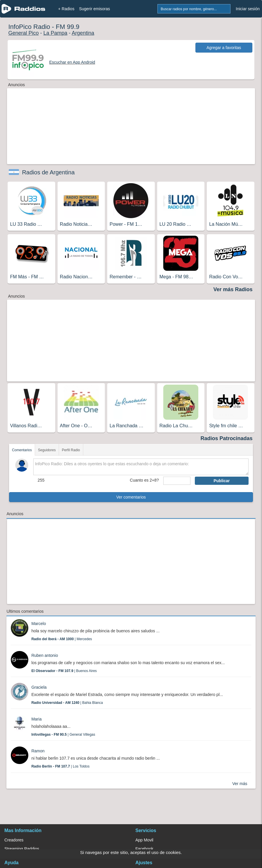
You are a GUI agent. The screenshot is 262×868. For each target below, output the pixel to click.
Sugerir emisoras (95, 9)
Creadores (14, 840)
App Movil (144, 840)
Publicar (222, 481)
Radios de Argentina (48, 172)
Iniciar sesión (248, 9)
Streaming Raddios (22, 849)
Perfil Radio (71, 450)
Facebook (144, 849)
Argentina (83, 33)
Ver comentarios (131, 497)
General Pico (23, 33)
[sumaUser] (177, 481)
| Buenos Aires (64, 671)
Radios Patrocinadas (227, 438)
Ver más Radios (233, 289)
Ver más (240, 784)
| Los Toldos (60, 766)
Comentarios (22, 450)
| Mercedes (61, 639)
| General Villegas (63, 735)
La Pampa (55, 33)
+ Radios (66, 9)
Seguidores (47, 450)
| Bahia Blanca (67, 703)
